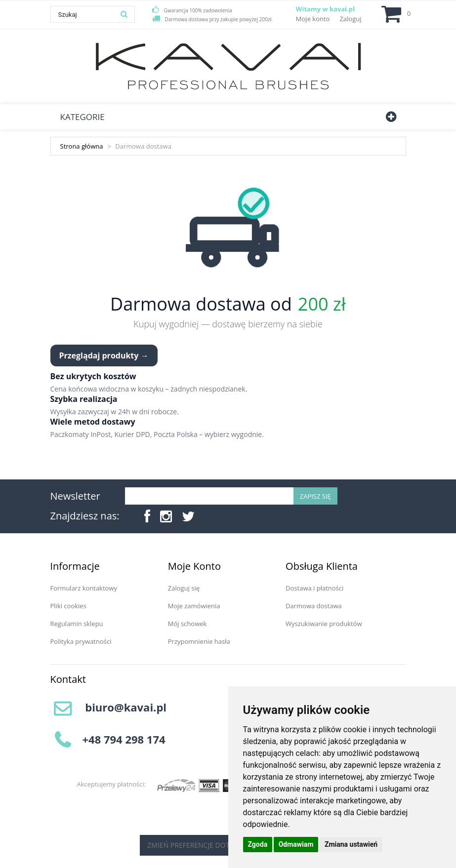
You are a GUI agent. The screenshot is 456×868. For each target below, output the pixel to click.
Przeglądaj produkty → (104, 355)
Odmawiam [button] (296, 844)
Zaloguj (350, 19)
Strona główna (82, 146)
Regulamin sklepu (77, 624)
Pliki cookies (68, 606)
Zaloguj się (184, 588)
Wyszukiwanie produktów (324, 624)
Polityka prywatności (81, 641)
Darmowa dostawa (314, 606)
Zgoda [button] (258, 844)
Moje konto (313, 19)
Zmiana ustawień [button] (351, 844)
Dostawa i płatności (314, 588)
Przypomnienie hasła (199, 641)
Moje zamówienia (194, 606)
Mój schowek (187, 624)
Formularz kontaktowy (84, 588)
